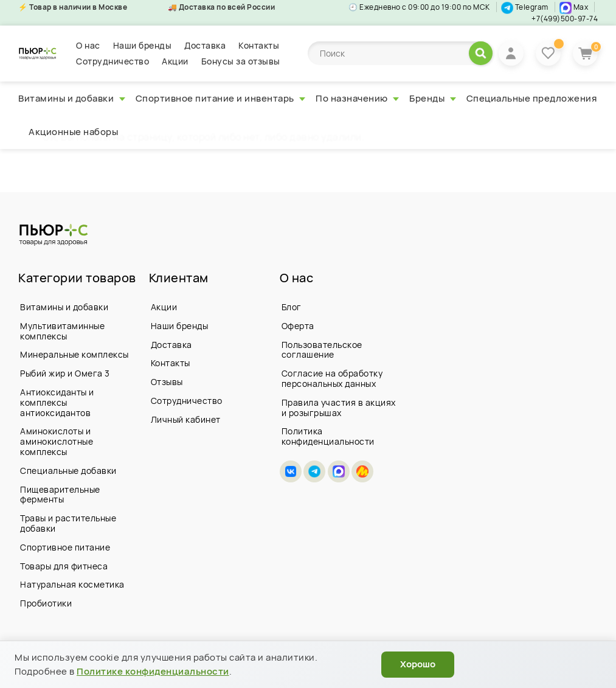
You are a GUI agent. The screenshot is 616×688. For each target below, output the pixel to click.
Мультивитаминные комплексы (62, 331)
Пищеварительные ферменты (60, 495)
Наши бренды (143, 45)
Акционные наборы (73, 132)
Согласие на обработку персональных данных (332, 378)
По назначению (357, 98)
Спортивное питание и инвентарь (221, 98)
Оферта (298, 326)
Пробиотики (46, 603)
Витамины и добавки (72, 98)
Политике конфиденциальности (153, 671)
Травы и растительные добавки (68, 523)
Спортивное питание (65, 547)
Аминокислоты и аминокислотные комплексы (57, 441)
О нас (88, 45)
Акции (175, 61)
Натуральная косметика (72, 584)
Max (574, 7)
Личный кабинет (186, 419)
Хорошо (418, 664)
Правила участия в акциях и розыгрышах (339, 408)
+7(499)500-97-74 (565, 19)
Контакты (259, 45)
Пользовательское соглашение (322, 350)
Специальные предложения (532, 98)
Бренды (433, 98)
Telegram (525, 7)
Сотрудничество (112, 61)
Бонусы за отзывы (241, 61)
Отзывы (167, 382)
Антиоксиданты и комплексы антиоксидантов (57, 402)
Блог (292, 307)
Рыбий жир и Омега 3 (65, 373)
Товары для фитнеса (64, 566)
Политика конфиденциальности (328, 436)
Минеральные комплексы (74, 354)
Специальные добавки (68, 471)
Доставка (205, 45)
